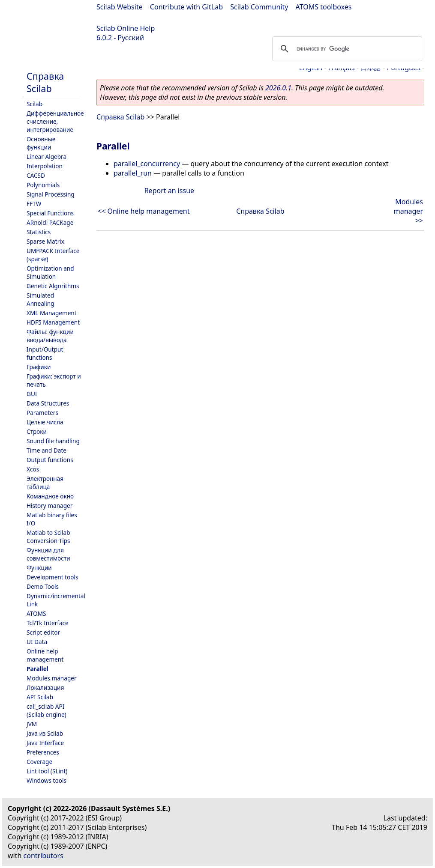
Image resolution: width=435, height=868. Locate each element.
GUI (32, 394)
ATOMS (36, 613)
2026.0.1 (278, 88)
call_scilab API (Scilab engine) (46, 710)
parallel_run (133, 173)
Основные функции (41, 143)
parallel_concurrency (147, 164)
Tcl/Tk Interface (48, 623)
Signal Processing (51, 194)
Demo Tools (43, 586)
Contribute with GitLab (186, 7)
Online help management (45, 655)
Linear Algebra (46, 157)
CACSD (36, 175)
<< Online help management (144, 211)
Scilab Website (120, 7)
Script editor (43, 632)
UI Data (37, 642)
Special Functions (50, 213)
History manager (49, 506)
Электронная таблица (45, 483)
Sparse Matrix (45, 241)
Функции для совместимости (48, 554)
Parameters (42, 413)
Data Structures (48, 403)
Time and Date (46, 450)
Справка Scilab (45, 82)
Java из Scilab (45, 733)
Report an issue (169, 191)
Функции (39, 568)
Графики (39, 367)
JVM (32, 724)
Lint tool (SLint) (47, 771)
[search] (346, 49)
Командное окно (50, 496)
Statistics (39, 232)
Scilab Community (259, 7)
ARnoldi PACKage (50, 222)
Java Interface (45, 743)
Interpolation (45, 166)
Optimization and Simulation (50, 272)
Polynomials (43, 185)
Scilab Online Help (126, 28)
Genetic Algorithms (53, 286)
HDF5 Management (53, 322)
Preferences (43, 752)
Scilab (34, 104)
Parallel (37, 669)
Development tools (52, 577)
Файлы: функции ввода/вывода (50, 336)
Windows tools (46, 780)
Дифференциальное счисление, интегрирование (55, 121)
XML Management (52, 313)
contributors (43, 856)
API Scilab (40, 697)
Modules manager (52, 678)
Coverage (39, 762)
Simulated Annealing (40, 299)
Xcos (33, 469)
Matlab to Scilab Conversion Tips (48, 537)
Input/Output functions (45, 353)
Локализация (45, 688)
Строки (37, 431)
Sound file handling (53, 441)
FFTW (34, 204)
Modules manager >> (408, 211)
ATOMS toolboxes (324, 7)
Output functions (50, 460)
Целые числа (45, 422)
